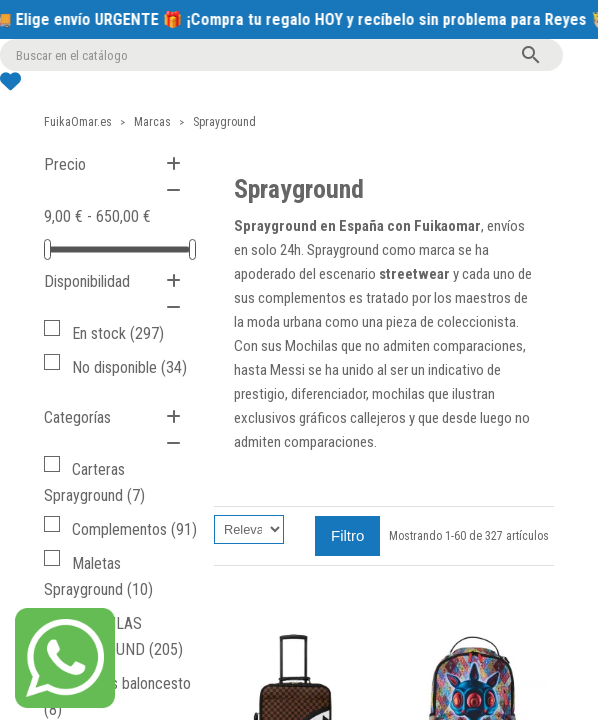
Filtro (347, 535)
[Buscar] (281, 55)
